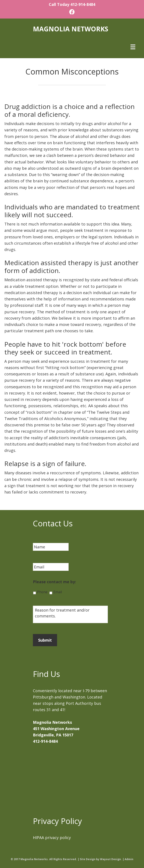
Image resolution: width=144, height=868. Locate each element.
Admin (129, 859)
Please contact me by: (54, 582)
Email (58, 592)
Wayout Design (110, 859)
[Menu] (133, 47)
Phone (42, 592)
